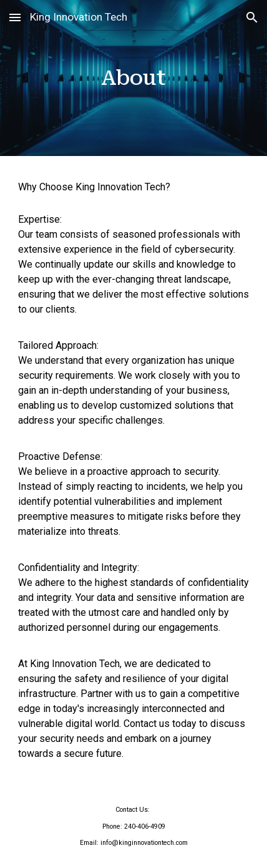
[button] (15, 17)
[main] (134, 78)
